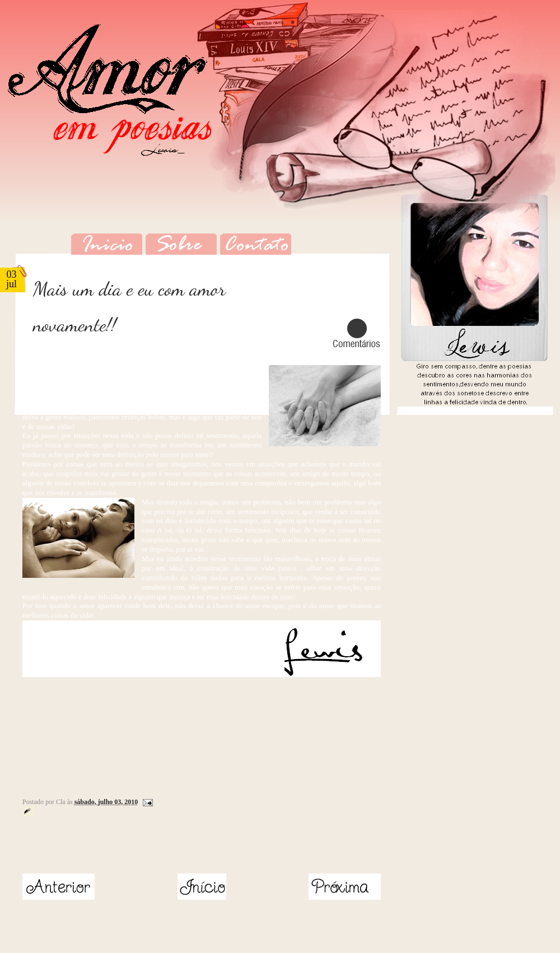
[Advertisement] (88, 847)
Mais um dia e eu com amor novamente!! (129, 307)
